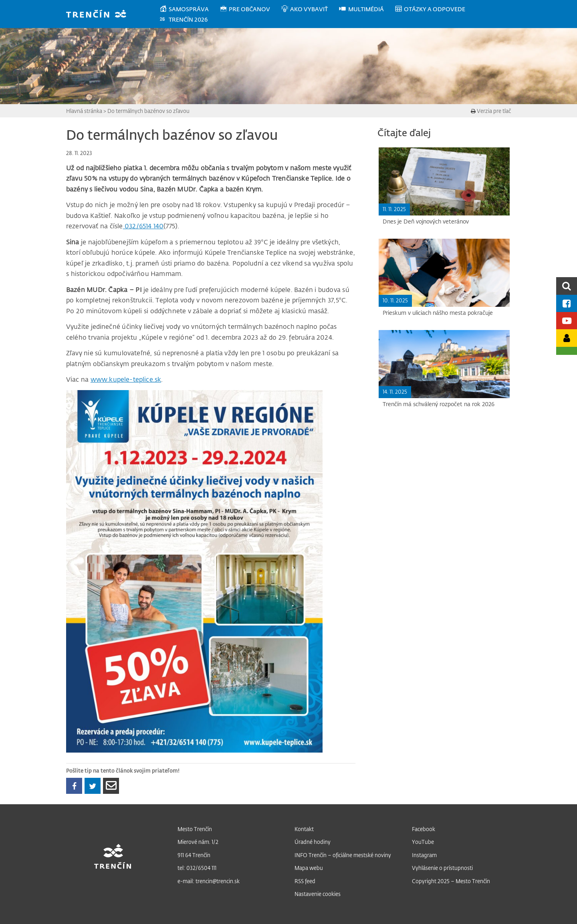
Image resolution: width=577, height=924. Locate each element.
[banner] (100, 15)
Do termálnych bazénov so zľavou (148, 111)
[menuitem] (189, 9)
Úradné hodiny (313, 842)
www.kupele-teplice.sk (126, 379)
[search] (567, 286)
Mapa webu (309, 868)
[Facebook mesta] (567, 303)
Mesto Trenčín (195, 829)
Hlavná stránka (84, 111)
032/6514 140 (143, 226)
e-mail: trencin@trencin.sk (209, 881)
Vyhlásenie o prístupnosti (442, 868)
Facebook (424, 829)
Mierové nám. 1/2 (198, 842)
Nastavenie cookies (318, 894)
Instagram (424, 855)
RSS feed (305, 881)
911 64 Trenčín (194, 855)
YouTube (423, 842)
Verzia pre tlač (491, 111)
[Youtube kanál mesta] (567, 321)
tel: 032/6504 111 (197, 868)
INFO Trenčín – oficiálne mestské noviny (343, 855)
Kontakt (304, 829)
